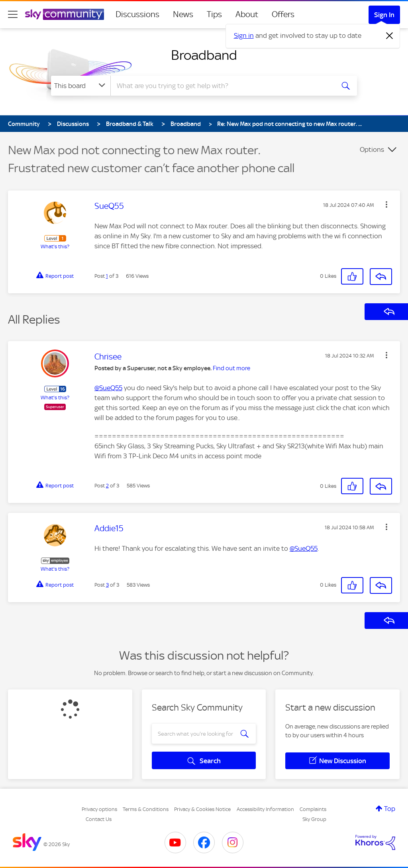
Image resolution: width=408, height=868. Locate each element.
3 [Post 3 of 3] (107, 585)
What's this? (55, 246)
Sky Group (314, 819)
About (247, 14)
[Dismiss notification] (390, 36)
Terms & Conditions (146, 809)
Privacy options (99, 809)
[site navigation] (13, 14)
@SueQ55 (108, 388)
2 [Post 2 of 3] (107, 486)
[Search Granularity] (81, 86)
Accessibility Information (265, 809)
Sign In (384, 15)
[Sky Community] (65, 14)
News (183, 14)
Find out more (231, 368)
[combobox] (222, 86)
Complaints (313, 809)
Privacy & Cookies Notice (202, 809)
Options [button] (372, 149)
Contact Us (99, 819)
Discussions (137, 14)
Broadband (204, 55)
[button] (386, 204)
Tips (214, 14)
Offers (283, 14)
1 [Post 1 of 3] (107, 276)
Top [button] (390, 809)
